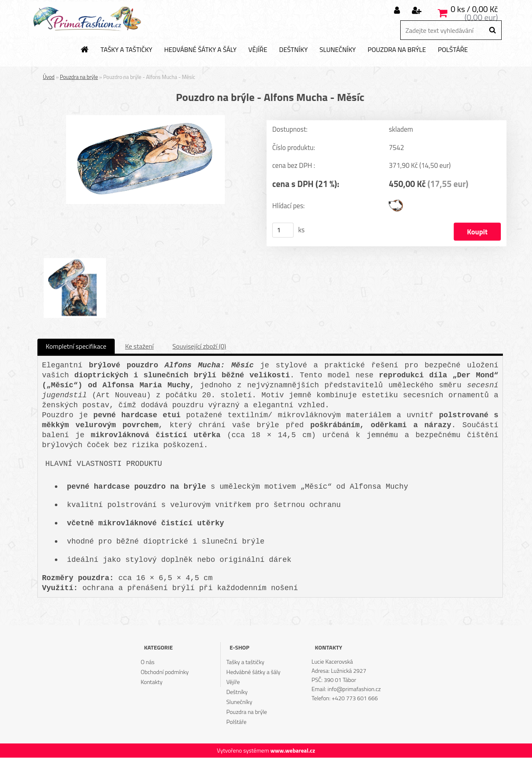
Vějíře (258, 50)
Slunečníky (338, 50)
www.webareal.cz (293, 751)
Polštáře (453, 50)
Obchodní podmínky (165, 672)
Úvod (49, 77)
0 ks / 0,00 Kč (474, 9)
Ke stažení (139, 347)
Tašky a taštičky (127, 50)
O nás (147, 662)
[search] (492, 30)
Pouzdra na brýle (397, 50)
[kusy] (283, 230)
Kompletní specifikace (76, 347)
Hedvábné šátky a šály (200, 50)
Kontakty (151, 682)
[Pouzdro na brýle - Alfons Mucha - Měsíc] (145, 118)
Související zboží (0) (199, 347)
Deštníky (294, 50)
